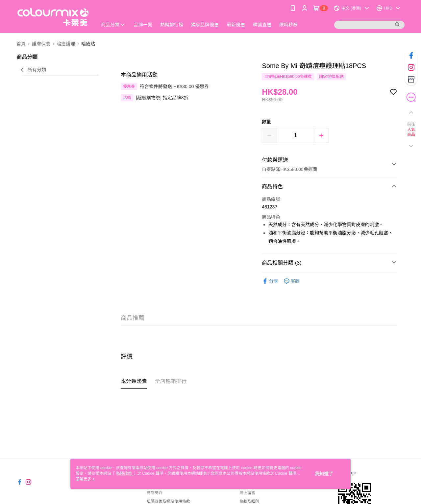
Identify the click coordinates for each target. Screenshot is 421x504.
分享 (270, 281)
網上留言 (247, 493)
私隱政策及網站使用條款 (168, 501)
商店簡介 (155, 493)
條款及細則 (249, 501)
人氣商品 (411, 132)
